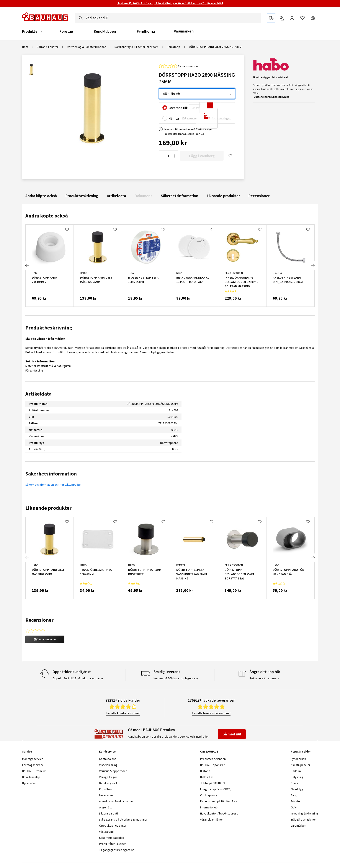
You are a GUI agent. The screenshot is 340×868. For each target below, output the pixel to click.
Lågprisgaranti (108, 813)
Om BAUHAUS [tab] (209, 751)
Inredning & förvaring (304, 813)
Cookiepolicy (209, 795)
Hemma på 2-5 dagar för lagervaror (176, 678)
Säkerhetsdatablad (112, 838)
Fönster (296, 801)
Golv (294, 807)
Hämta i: (175, 118)
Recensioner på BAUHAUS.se (219, 801)
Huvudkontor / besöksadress (219, 813)
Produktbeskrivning (82, 196)
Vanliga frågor (108, 777)
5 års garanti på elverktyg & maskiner (123, 819)
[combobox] (168, 18)
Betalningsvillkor (110, 783)
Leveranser (106, 795)
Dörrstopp (173, 47)
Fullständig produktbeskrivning (271, 97)
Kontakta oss (108, 759)
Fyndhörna (146, 31)
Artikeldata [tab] (38, 394)
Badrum (296, 771)
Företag (66, 31)
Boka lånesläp (31, 777)
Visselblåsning (108, 765)
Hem (25, 47)
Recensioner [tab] (39, 620)
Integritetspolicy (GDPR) (216, 789)
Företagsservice (33, 765)
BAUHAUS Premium (34, 771)
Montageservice (33, 759)
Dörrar (295, 783)
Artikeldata (116, 196)
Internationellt (209, 807)
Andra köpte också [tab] (47, 216)
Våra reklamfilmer (212, 819)
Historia (205, 771)
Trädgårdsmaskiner (303, 819)
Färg (294, 795)
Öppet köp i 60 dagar (113, 826)
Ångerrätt (105, 807)
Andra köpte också (41, 196)
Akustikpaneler (301, 765)
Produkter (30, 31)
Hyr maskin (29, 783)
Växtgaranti (106, 832)
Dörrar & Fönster (47, 47)
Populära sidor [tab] (301, 751)
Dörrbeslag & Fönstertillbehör (86, 47)
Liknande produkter (223, 196)
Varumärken (184, 31)
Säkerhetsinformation (180, 196)
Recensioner (259, 196)
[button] (45, 639)
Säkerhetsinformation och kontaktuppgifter (54, 485)
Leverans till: (178, 108)
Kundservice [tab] (107, 751)
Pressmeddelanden (213, 759)
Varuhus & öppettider (113, 771)
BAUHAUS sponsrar (212, 765)
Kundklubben (105, 31)
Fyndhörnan (298, 759)
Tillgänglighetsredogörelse (117, 850)
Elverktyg (297, 789)
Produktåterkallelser (113, 844)
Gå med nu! (232, 734)
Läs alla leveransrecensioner (211, 713)
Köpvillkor (106, 789)
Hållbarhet (207, 777)
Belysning (297, 777)
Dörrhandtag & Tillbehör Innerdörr (136, 47)
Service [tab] (27, 751)
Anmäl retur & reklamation (116, 801)
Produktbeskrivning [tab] (49, 328)
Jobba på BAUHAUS (213, 783)
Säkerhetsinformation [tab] (51, 474)
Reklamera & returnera (264, 678)
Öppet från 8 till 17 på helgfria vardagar (78, 678)
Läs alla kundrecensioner (123, 713)
